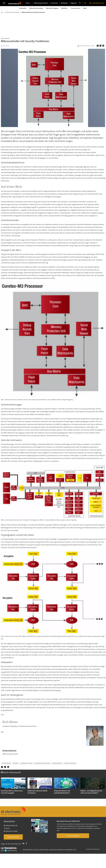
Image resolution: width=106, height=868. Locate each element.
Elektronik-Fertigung (52, 8)
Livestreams (54, 3)
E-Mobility (64, 8)
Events (28, 3)
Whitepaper (64, 3)
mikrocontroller (70, 763)
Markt (85, 8)
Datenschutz (29, 849)
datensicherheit (57, 763)
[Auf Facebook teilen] (98, 46)
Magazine (74, 3)
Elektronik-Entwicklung (36, 8)
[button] (102, 787)
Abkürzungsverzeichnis (41, 3)
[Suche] (80, 3)
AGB (24, 849)
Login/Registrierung (98, 3)
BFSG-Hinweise (44, 849)
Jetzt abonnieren (13, 837)
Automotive (23, 8)
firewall (16, 763)
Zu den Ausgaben (73, 836)
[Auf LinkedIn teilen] (104, 46)
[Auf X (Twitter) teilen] (101, 46)
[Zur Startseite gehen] (15, 3)
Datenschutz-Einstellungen (56, 849)
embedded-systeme (27, 763)
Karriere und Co (76, 8)
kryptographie (7, 763)
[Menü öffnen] (4, 3)
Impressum (36, 849)
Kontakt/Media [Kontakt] (68, 849)
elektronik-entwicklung (42, 763)
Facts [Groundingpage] (75, 849)
